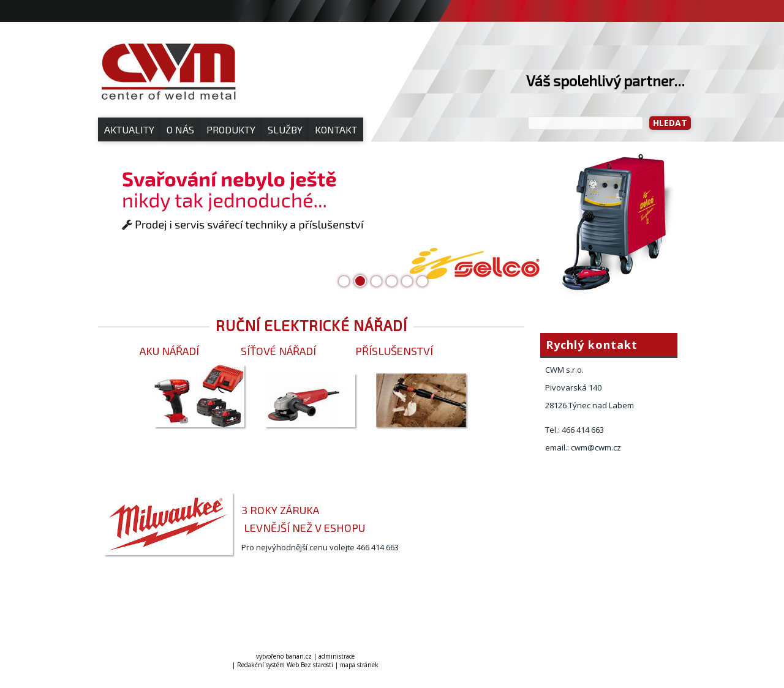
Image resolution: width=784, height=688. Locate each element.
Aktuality (129, 129)
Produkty (231, 129)
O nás (180, 129)
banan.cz (299, 656)
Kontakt (336, 129)
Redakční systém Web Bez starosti (285, 665)
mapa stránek (359, 665)
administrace (337, 656)
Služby (285, 129)
